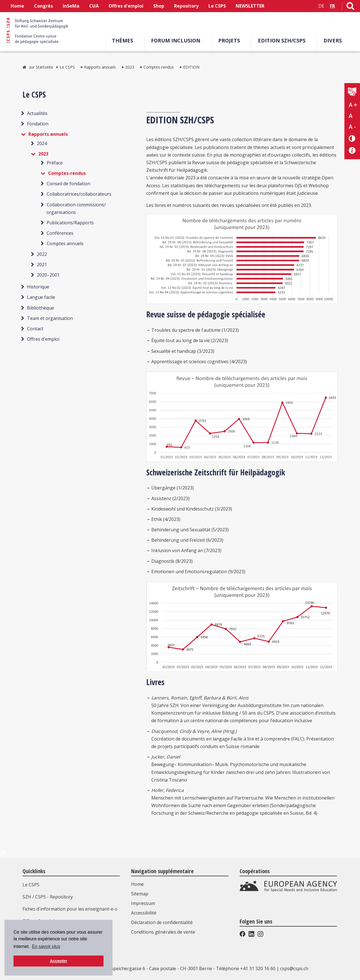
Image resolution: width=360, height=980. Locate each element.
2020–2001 (48, 275)
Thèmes (122, 40)
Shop (159, 6)
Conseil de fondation (68, 184)
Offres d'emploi (126, 6)
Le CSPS (217, 6)
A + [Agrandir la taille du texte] (353, 105)
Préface (55, 163)
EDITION (191, 67)
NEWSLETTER (250, 6)
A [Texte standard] (351, 116)
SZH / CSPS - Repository (48, 897)
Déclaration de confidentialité (162, 922)
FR (332, 6)
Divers (333, 40)
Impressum (143, 903)
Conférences (60, 233)
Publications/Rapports (70, 223)
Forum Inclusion (176, 40)
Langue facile (41, 297)
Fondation (38, 124)
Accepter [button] (58, 961)
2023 (130, 67)
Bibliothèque (40, 308)
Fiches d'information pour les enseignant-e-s (70, 909)
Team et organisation (50, 318)
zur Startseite (41, 67)
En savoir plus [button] (46, 946)
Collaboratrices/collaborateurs (79, 194)
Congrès (43, 6)
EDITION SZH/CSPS (282, 40)
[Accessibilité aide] (352, 151)
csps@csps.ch (294, 968)
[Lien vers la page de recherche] (350, 7)
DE (321, 6)
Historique (38, 287)
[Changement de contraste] (352, 138)
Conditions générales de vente (163, 932)
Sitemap (140, 894)
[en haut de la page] (4, 855)
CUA (94, 6)
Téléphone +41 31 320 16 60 (246, 968)
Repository (186, 6)
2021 (42, 265)
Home (17, 6)
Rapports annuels (100, 67)
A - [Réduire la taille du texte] (352, 127)
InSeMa (71, 6)
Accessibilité (144, 913)
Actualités (37, 113)
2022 (42, 254)
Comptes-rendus (159, 67)
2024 (42, 143)
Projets (229, 40)
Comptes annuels (65, 243)
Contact (35, 329)
